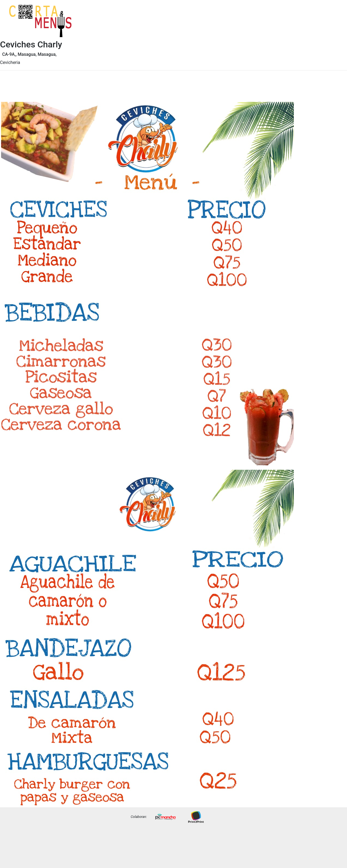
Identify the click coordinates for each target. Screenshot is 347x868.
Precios (331, 25)
